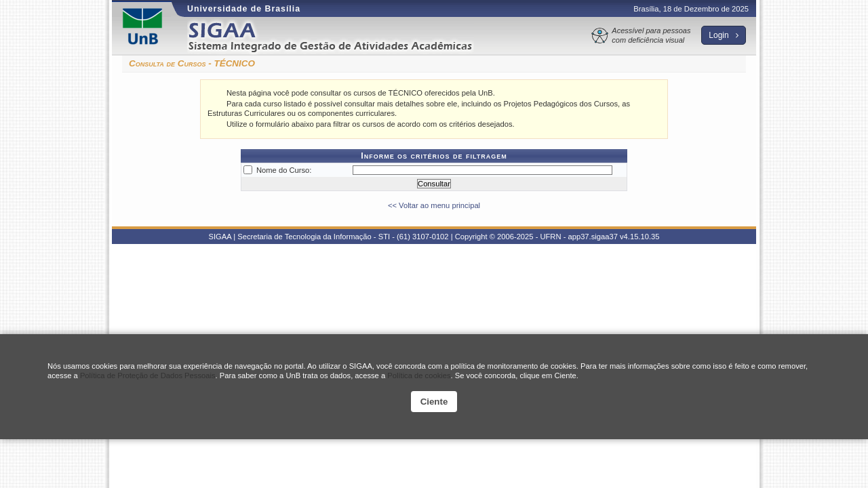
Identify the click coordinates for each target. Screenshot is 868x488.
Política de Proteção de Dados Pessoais (148, 375)
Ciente (434, 402)
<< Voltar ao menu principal (434, 205)
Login (724, 35)
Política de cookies (419, 375)
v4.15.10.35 (639, 237)
